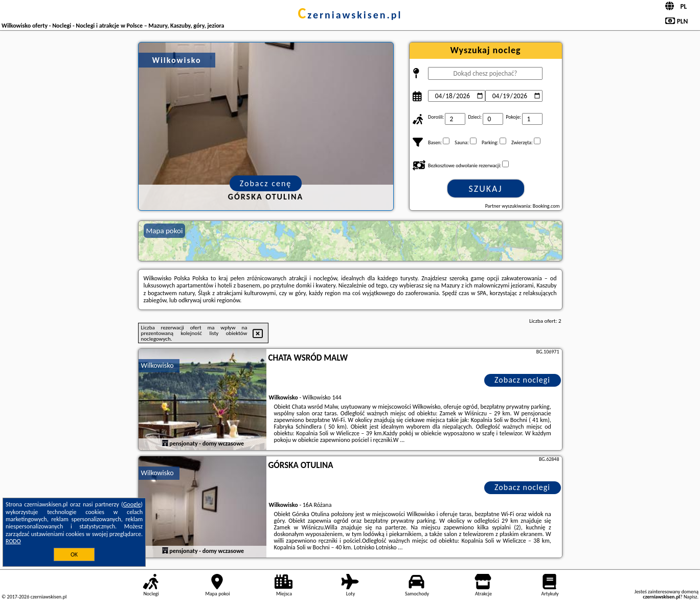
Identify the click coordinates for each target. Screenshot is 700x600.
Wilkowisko (157, 365)
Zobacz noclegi (522, 380)
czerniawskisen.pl (350, 15)
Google (132, 504)
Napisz (691, 597)
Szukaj (486, 189)
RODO (13, 541)
